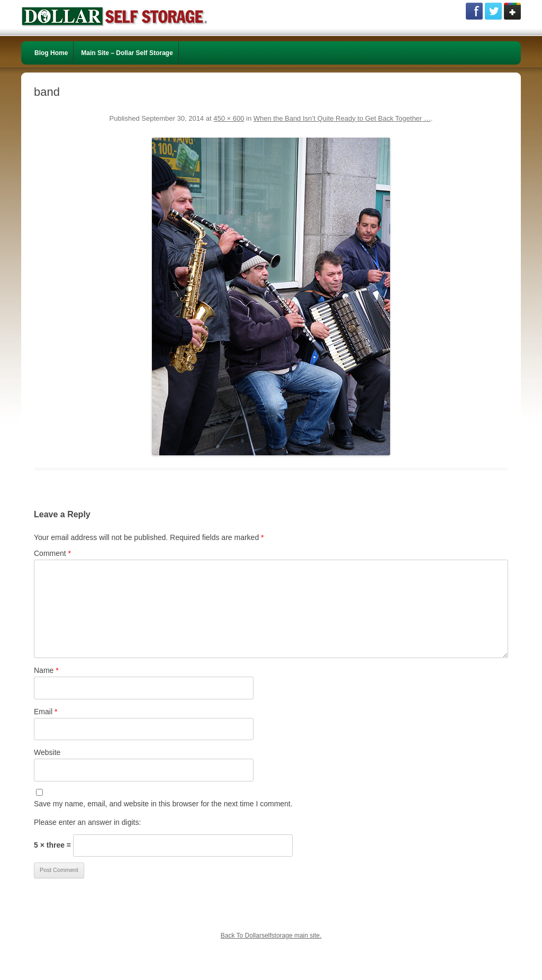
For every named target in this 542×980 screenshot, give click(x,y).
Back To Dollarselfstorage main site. (271, 936)
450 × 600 (229, 118)
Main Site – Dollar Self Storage (127, 53)
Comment (52, 553)
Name (46, 670)
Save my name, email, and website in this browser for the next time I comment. (163, 804)
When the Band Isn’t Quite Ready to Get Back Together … (342, 118)
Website (47, 752)
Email (46, 712)
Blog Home (51, 53)
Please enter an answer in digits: (87, 822)
